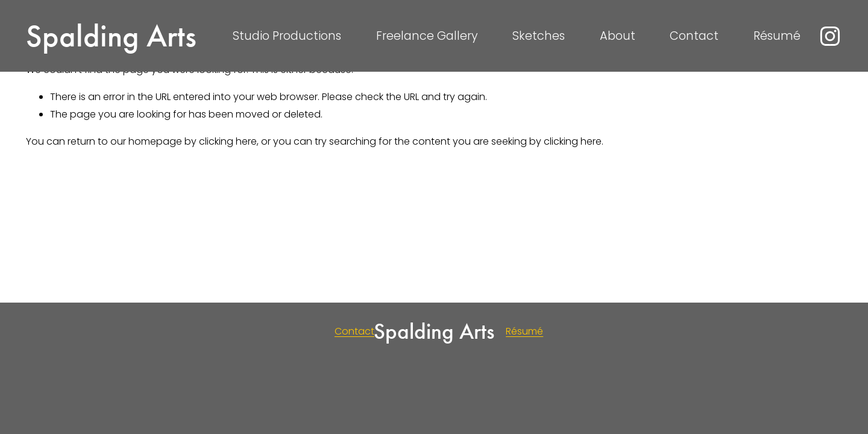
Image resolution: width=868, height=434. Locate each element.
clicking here (228, 141)
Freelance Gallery (427, 36)
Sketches (539, 36)
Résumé (777, 36)
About (618, 36)
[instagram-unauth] (830, 36)
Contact (694, 36)
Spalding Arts (111, 36)
